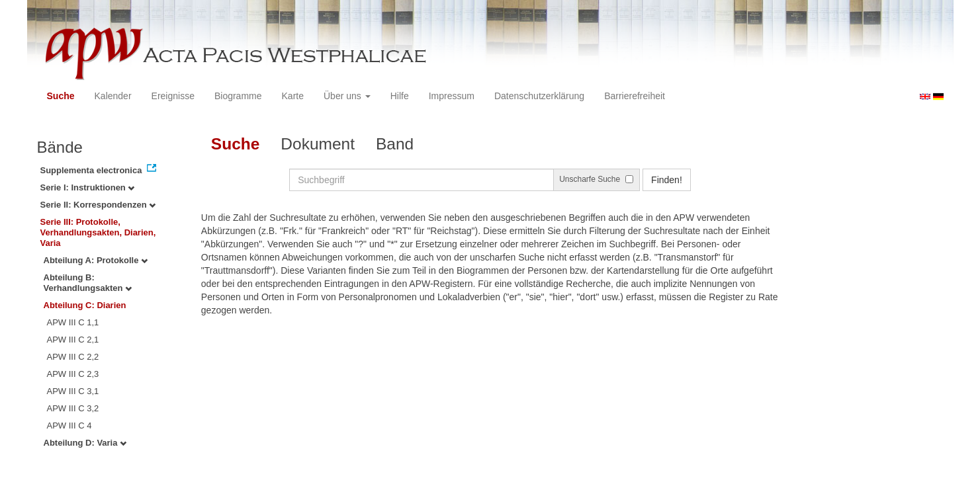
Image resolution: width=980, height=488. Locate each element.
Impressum (452, 96)
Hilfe (400, 96)
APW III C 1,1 (73, 322)
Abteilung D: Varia (85, 443)
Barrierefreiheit (635, 96)
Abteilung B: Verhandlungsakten (88, 283)
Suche (61, 96)
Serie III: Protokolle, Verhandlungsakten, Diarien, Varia (98, 232)
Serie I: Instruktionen (88, 187)
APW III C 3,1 (73, 391)
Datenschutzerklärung (539, 96)
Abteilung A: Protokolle (96, 260)
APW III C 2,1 (73, 340)
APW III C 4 (69, 426)
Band (395, 144)
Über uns (347, 96)
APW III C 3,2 (73, 408)
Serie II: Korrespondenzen (98, 205)
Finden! (667, 180)
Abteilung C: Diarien (85, 305)
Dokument (318, 144)
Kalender (113, 96)
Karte (293, 96)
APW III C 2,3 (73, 374)
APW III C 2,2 (73, 357)
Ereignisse (173, 96)
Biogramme (238, 96)
